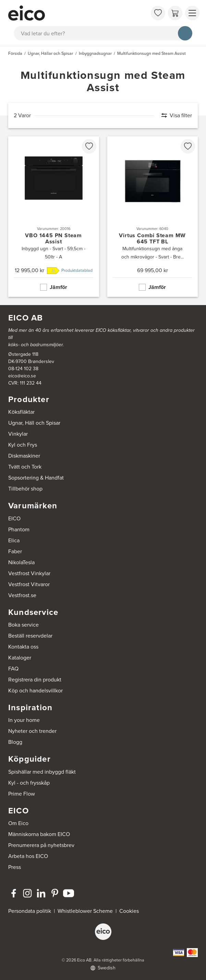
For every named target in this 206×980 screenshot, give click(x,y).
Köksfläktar (21, 412)
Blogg (15, 742)
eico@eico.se (22, 376)
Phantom (19, 529)
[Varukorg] (175, 13)
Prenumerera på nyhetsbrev (41, 845)
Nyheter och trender (32, 731)
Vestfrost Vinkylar (29, 573)
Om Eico (18, 823)
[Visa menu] (192, 13)
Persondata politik (30, 911)
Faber (15, 551)
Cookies (129, 911)
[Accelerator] (78, 13)
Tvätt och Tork (25, 467)
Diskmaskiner (24, 456)
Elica (14, 540)
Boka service (23, 625)
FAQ (13, 669)
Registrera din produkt (35, 680)
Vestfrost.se (22, 595)
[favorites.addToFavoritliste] (89, 146)
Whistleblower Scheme (85, 911)
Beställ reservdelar (30, 636)
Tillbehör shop (25, 489)
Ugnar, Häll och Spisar (34, 423)
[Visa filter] (173, 116)
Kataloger (20, 658)
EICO (14, 518)
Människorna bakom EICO (39, 834)
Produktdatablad (77, 270)
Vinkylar (18, 434)
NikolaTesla (21, 562)
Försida (15, 53)
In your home (24, 720)
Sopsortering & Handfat (36, 478)
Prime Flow (22, 794)
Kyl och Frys (23, 445)
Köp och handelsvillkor (35, 691)
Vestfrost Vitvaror (29, 584)
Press (15, 867)
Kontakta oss (23, 647)
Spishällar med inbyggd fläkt (42, 772)
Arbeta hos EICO (28, 856)
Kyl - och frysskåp (29, 783)
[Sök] (185, 33)
